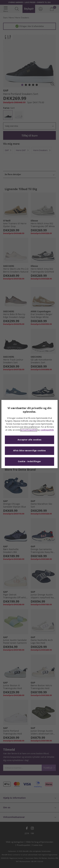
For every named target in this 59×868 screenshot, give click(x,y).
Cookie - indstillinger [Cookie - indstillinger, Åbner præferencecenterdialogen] (29, 461)
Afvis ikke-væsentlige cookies (29, 451)
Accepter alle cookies (29, 440)
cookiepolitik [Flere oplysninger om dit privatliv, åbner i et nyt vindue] (47, 430)
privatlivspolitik (29, 430)
